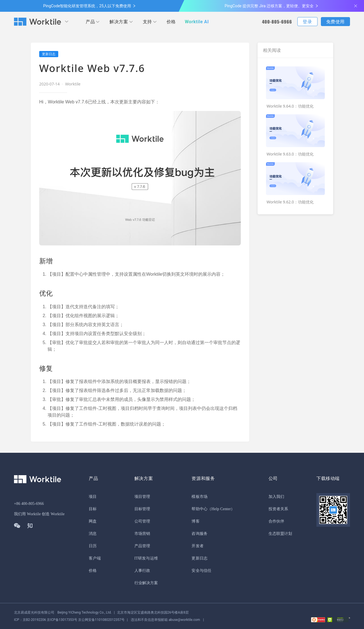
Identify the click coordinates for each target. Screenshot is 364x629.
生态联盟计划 (280, 534)
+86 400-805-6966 (29, 504)
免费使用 (335, 22)
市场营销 (142, 534)
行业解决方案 (146, 583)
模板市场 (199, 497)
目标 (93, 509)
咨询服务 (199, 534)
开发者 (197, 546)
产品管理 (142, 546)
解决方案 (119, 22)
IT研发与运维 (146, 558)
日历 (93, 546)
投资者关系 (278, 509)
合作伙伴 (276, 521)
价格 (171, 22)
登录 (307, 22)
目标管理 (142, 509)
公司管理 (142, 521)
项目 (93, 497)
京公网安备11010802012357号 (69, 620)
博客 (195, 521)
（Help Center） (221, 509)
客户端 (95, 558)
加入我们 (276, 497)
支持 (147, 22)
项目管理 (142, 497)
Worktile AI (197, 22)
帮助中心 (199, 509)
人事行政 (142, 571)
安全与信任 (201, 571)
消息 (93, 534)
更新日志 (199, 558)
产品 (90, 22)
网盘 (93, 521)
